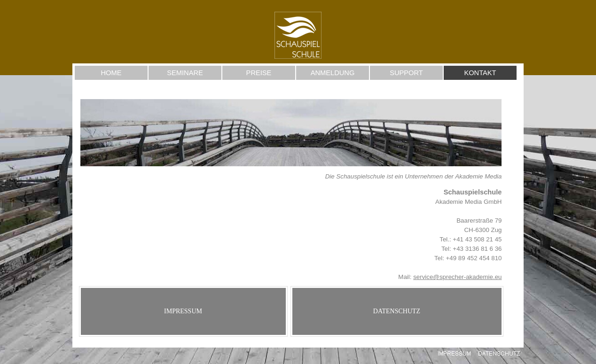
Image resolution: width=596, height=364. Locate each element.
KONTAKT (480, 73)
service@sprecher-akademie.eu (457, 277)
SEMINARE (185, 73)
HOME (111, 73)
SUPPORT (406, 73)
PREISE (259, 73)
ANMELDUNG (333, 73)
